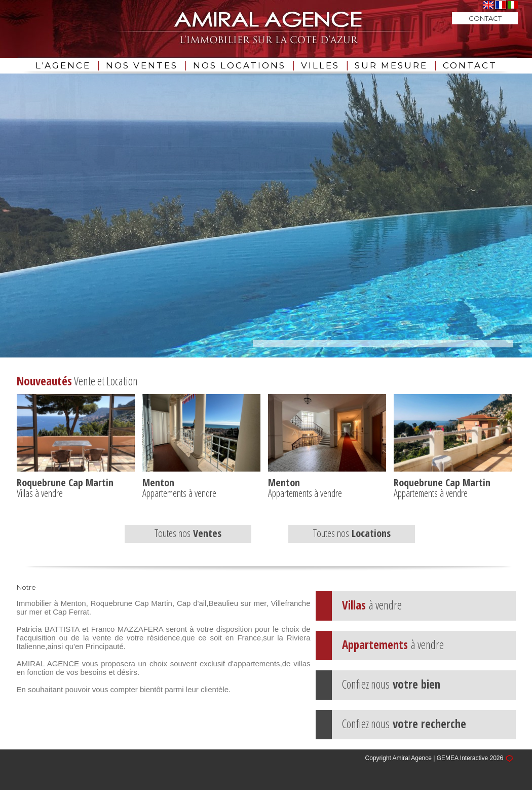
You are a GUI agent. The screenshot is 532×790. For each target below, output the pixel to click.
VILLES (320, 65)
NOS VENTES (142, 65)
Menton (158, 482)
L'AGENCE (63, 65)
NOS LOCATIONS (239, 65)
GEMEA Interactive (462, 758)
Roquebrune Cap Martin (65, 482)
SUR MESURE (391, 65)
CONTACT (470, 65)
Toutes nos (188, 533)
